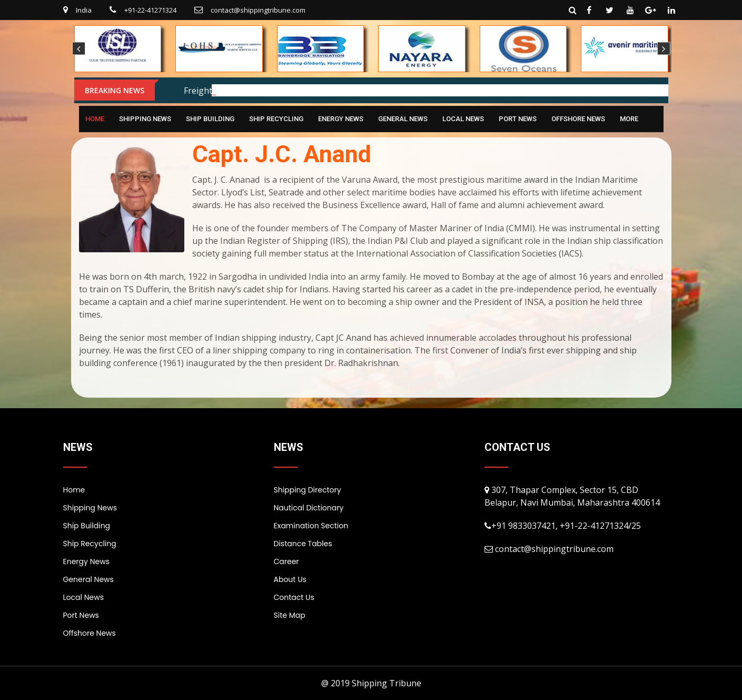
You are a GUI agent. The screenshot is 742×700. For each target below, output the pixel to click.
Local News (463, 119)
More (629, 119)
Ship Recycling (276, 119)
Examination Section (311, 526)
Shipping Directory (308, 490)
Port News (518, 119)
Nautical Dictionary (309, 508)
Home (95, 119)
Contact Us (294, 597)
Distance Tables (303, 544)
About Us (290, 579)
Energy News (341, 119)
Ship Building (210, 119)
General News (403, 119)
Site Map (290, 615)
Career (286, 561)
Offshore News (578, 119)
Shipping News (145, 119)
